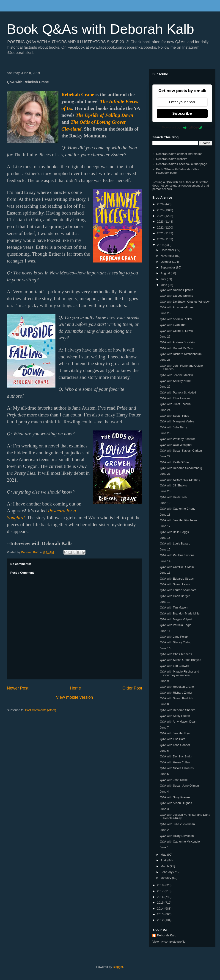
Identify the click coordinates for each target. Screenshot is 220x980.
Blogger (118, 967)
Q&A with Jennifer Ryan (175, 733)
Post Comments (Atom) (41, 710)
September (168, 267)
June (164, 285)
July (164, 279)
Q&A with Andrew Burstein (177, 342)
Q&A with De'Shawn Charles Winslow (184, 302)
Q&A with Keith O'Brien (175, 462)
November (168, 256)
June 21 (165, 474)
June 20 (165, 491)
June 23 (165, 433)
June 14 (165, 561)
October (166, 262)
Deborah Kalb (167, 935)
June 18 (165, 515)
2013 (161, 914)
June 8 (164, 704)
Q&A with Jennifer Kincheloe (179, 520)
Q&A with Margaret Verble (177, 421)
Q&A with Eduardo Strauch (177, 579)
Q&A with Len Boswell (174, 666)
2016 (161, 897)
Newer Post (18, 688)
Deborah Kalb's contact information (179, 154)
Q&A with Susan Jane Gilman (179, 786)
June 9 (164, 681)
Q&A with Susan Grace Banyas (180, 660)
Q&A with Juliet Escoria (175, 404)
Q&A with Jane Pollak (174, 637)
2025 (161, 210)
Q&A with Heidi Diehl (173, 497)
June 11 (165, 631)
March (165, 866)
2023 (161, 222)
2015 (161, 903)
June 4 (164, 792)
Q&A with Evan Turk (173, 325)
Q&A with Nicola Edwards (177, 768)
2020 (161, 239)
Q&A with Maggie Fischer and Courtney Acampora (179, 673)
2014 (161, 909)
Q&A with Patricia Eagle (175, 625)
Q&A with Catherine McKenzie (180, 842)
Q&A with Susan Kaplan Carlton (181, 451)
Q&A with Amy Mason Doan (178, 722)
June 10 (165, 648)
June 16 (165, 538)
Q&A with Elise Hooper (175, 398)
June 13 (165, 573)
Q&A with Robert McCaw (176, 348)
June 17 (165, 526)
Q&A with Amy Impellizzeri (177, 307)
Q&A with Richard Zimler (176, 693)
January (166, 878)
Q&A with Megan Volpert (176, 619)
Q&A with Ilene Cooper (175, 745)
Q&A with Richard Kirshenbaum (181, 354)
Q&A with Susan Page (174, 416)
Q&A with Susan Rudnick (176, 698)
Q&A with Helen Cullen (175, 762)
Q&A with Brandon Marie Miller (180, 613)
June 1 (164, 847)
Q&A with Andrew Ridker (176, 319)
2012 (161, 920)
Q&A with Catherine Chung (177, 509)
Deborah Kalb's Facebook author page (181, 164)
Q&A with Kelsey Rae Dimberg (180, 480)
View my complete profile (169, 942)
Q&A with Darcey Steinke (176, 296)
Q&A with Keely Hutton (175, 716)
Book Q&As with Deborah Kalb (100, 29)
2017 (161, 891)
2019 (161, 245)
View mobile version (74, 697)
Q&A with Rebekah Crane (177, 687)
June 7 (164, 727)
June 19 (165, 503)
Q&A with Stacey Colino (175, 642)
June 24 (165, 410)
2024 (161, 216)
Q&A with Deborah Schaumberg (181, 468)
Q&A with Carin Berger (175, 596)
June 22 (165, 456)
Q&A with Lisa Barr (172, 739)
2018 (161, 885)
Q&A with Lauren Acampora (178, 590)
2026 (161, 204)
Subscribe (182, 113)
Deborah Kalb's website (172, 159)
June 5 (164, 774)
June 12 (165, 602)
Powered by (182, 127)
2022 (161, 228)
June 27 (165, 336)
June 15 (165, 549)
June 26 (165, 360)
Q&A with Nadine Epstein (176, 290)
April (164, 860)
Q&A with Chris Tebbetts (176, 654)
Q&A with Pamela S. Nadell (178, 392)
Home (76, 688)
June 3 (164, 809)
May (164, 855)
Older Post (132, 688)
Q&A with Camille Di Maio (177, 567)
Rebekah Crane (78, 95)
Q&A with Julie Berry (173, 427)
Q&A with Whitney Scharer (177, 439)
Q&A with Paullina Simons (177, 555)
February (167, 872)
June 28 (165, 313)
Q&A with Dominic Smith (176, 756)
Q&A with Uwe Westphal (176, 445)
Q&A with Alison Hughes (176, 803)
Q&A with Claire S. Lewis (176, 331)
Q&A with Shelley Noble (175, 381)
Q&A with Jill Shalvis (173, 485)
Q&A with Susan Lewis (175, 584)
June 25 (165, 387)
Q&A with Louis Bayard (175, 543)
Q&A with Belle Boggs (174, 532)
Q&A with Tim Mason (174, 607)
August (166, 273)
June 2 (164, 830)
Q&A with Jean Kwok (174, 780)
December (168, 250)
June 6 (164, 751)
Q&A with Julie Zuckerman (177, 824)
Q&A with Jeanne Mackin (176, 375)
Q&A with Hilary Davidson (177, 836)
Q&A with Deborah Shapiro (177, 710)
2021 (161, 233)
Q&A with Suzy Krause (175, 797)
